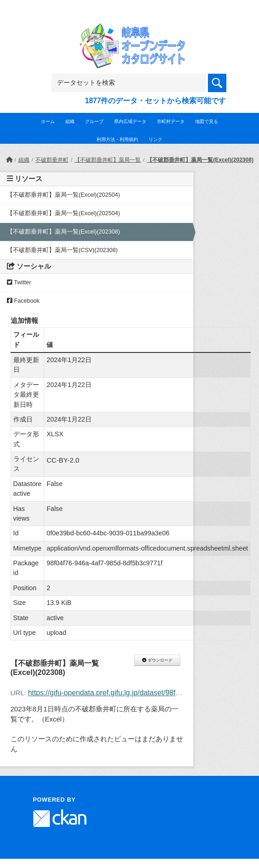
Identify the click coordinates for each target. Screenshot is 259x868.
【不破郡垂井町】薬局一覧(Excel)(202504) (63, 195)
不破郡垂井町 (52, 160)
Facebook (23, 301)
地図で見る (207, 121)
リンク (155, 139)
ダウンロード (157, 660)
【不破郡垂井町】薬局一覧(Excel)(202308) (200, 160)
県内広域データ (130, 121)
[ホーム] (9, 160)
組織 (70, 121)
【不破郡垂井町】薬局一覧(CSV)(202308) (62, 250)
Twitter (19, 282)
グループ (94, 121)
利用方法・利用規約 (117, 139)
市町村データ (171, 121)
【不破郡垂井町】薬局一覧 (108, 160)
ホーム (48, 121)
